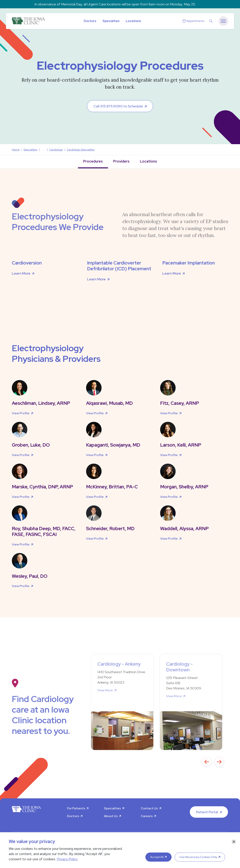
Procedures (93, 161)
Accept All (157, 857)
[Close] (234, 842)
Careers (147, 816)
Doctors (90, 21)
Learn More (21, 273)
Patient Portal (207, 812)
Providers (121, 161)
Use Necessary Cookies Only (198, 857)
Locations (133, 21)
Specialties (111, 21)
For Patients (76, 808)
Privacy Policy (67, 859)
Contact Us (149, 808)
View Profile (21, 413)
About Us (111, 816)
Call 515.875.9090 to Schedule (118, 106)
